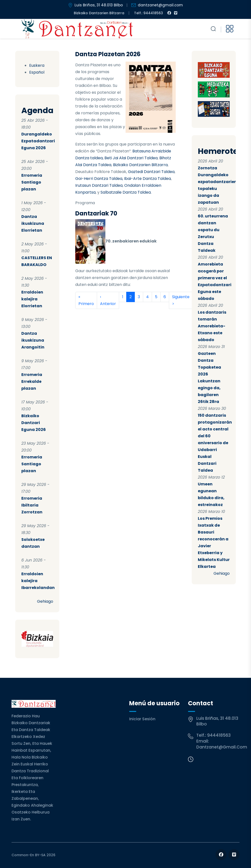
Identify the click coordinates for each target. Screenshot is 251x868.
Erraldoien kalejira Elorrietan (32, 299)
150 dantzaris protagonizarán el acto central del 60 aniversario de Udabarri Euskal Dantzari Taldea (215, 443)
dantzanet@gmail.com (222, 747)
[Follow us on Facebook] (221, 855)
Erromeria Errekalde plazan (32, 381)
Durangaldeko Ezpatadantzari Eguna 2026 (38, 141)
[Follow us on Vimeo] (234, 855)
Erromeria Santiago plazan (32, 182)
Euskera (37, 65)
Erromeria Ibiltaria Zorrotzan (32, 505)
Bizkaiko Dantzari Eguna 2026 (34, 423)
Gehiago (45, 601)
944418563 (219, 735)
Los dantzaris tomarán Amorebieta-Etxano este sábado (212, 326)
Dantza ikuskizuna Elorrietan (33, 223)
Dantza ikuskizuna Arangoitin (33, 340)
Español (37, 72)
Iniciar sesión (142, 719)
